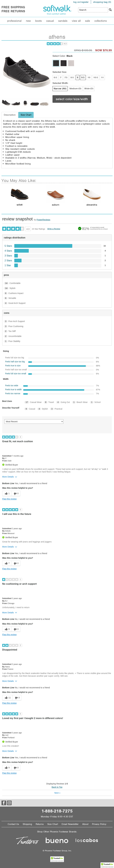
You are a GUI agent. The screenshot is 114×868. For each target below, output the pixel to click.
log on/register (81, 2)
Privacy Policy (99, 824)
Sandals (63, 21)
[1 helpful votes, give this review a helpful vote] (7, 494)
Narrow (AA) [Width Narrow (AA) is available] (60, 89)
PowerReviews (43, 220)
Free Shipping (13, 7)
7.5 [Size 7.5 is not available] (66, 78)
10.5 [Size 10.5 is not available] (96, 78)
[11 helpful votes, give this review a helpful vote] (7, 698)
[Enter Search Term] (93, 10)
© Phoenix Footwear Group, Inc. (57, 851)
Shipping (27, 824)
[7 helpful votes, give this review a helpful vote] (7, 563)
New (28, 21)
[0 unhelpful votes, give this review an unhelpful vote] (16, 494)
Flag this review (9, 499)
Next (57, 793)
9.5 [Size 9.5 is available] (83, 78)
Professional (14, 21)
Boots (38, 21)
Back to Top (57, 787)
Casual (50, 21)
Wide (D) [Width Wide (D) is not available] (89, 89)
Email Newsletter (70, 824)
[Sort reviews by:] (34, 422)
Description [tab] (10, 115)
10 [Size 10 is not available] (89, 78)
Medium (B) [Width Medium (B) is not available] (75, 89)
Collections (101, 21)
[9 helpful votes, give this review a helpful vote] (7, 629)
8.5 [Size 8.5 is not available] (72, 78)
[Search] (110, 10)
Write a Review (54, 229)
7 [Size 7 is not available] (61, 78)
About (85, 824)
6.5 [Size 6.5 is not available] (55, 78)
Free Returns (13, 11)
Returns (40, 824)
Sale (88, 21)
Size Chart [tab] (26, 115)
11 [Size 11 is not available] (102, 78)
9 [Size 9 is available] (77, 78)
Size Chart (53, 824)
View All (76, 21)
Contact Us (13, 824)
